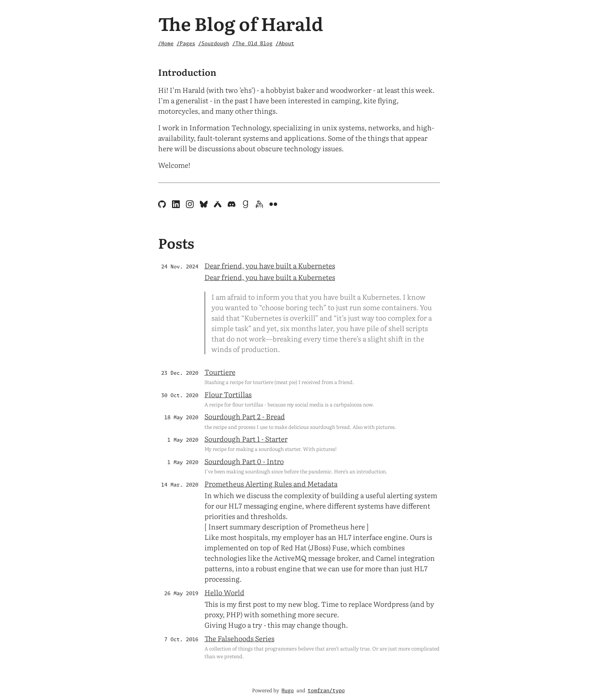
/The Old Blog (252, 44)
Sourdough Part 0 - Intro (244, 461)
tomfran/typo (326, 691)
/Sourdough (214, 44)
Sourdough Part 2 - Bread (245, 416)
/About (285, 44)
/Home (166, 44)
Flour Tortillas (228, 394)
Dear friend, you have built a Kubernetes (270, 265)
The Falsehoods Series (239, 638)
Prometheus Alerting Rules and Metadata (271, 484)
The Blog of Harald (241, 23)
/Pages (186, 44)
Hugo (288, 691)
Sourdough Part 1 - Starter (246, 439)
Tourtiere (220, 372)
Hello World (224, 592)
